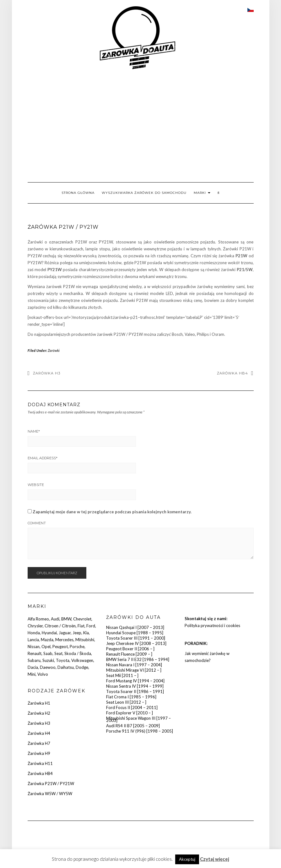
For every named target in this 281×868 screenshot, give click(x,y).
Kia (86, 633)
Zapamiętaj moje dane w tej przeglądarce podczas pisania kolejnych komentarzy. (112, 512)
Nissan (34, 647)
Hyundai (49, 633)
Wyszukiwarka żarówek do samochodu (144, 193)
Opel (46, 647)
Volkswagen (82, 660)
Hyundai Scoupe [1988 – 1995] (135, 633)
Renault (35, 653)
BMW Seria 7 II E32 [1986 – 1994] (138, 659)
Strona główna (78, 193)
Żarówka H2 (39, 713)
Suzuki (48, 660)
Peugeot (60, 647)
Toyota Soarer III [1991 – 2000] (136, 638)
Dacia (33, 667)
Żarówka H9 (39, 753)
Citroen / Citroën (60, 626)
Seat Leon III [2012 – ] (126, 702)
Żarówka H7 (39, 743)
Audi (55, 619)
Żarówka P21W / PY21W (51, 783)
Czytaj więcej (215, 859)
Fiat (81, 626)
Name (34, 431)
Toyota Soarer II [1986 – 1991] (135, 691)
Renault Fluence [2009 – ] (129, 654)
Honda (34, 633)
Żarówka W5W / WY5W (50, 794)
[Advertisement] (141, 126)
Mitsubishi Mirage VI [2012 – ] (134, 670)
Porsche (77, 647)
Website (36, 485)
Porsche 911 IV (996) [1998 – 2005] (140, 731)
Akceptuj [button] (187, 859)
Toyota (63, 660)
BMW (66, 619)
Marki (202, 193)
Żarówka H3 (47, 373)
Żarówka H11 (40, 763)
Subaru (34, 660)
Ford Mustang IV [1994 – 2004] (135, 681)
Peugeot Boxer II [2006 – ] (130, 649)
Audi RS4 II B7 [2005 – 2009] (133, 726)
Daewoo (48, 667)
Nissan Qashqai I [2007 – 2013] (135, 627)
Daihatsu (66, 667)
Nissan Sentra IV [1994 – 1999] (135, 686)
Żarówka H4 (39, 733)
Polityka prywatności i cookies (212, 625)
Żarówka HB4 (232, 373)
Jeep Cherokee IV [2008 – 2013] (136, 643)
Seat (58, 653)
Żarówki (54, 350)
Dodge (82, 667)
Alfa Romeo (38, 619)
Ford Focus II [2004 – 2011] (132, 707)
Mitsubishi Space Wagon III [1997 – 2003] (138, 719)
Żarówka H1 (39, 703)
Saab (48, 653)
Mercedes (64, 640)
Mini (32, 674)
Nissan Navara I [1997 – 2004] (134, 665)
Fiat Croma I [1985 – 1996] (131, 697)
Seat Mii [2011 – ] (122, 675)
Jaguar (65, 633)
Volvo (43, 674)
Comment (37, 523)
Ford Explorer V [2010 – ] (130, 713)
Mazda (47, 640)
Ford (91, 626)
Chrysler (35, 626)
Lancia (33, 640)
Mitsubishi (85, 640)
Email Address (43, 458)
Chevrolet (82, 619)
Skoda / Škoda (78, 653)
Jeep (77, 633)
